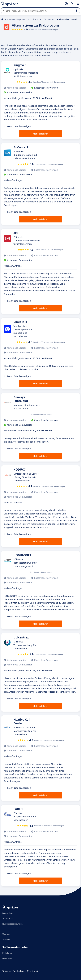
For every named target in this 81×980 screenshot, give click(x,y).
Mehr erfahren (41, 134)
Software (6, 939)
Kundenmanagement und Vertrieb (19, 19)
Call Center (39, 19)
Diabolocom (51, 19)
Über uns (6, 934)
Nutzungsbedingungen (12, 924)
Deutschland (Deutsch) (27, 971)
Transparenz (8, 918)
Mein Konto (7, 953)
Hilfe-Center (8, 958)
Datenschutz (8, 913)
